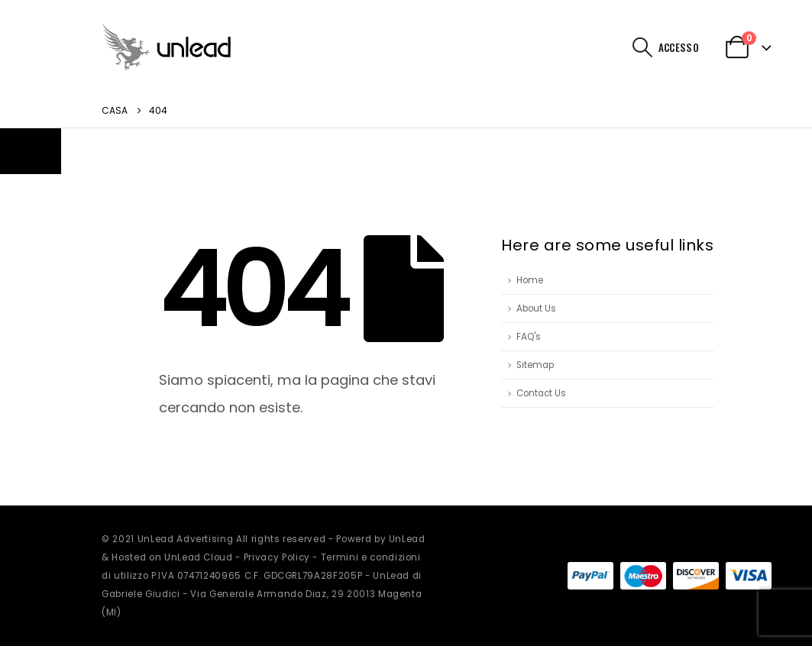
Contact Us (541, 393)
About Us (536, 308)
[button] (643, 47)
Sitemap (535, 365)
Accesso (679, 47)
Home (530, 280)
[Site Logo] (167, 47)
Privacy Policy (277, 557)
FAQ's (529, 337)
